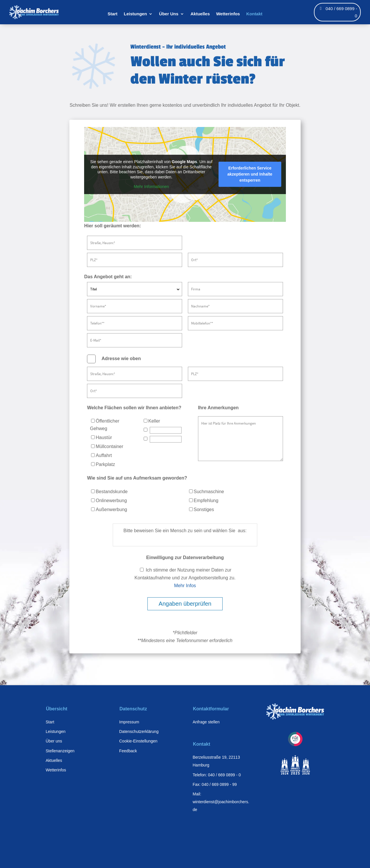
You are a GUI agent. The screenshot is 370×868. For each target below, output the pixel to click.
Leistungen (135, 14)
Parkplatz (103, 464)
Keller (152, 421)
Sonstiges (201, 509)
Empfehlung (204, 501)
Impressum (129, 722)
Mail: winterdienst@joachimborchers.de (221, 802)
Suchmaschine (207, 492)
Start (112, 14)
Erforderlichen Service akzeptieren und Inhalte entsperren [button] (250, 174)
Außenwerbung (109, 509)
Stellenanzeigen (60, 751)
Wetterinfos (228, 14)
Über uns (54, 741)
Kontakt (254, 14)
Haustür (101, 437)
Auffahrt (101, 455)
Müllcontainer (107, 446)
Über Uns (169, 14)
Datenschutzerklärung (139, 731)
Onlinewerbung (109, 501)
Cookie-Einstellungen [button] (138, 741)
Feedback (128, 751)
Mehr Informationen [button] (151, 187)
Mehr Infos (185, 586)
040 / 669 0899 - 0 (341, 12)
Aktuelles (200, 14)
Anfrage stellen (206, 722)
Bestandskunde (109, 492)
